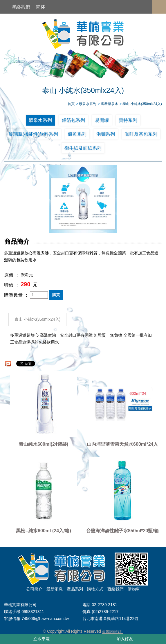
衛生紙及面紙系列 (83, 148)
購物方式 (95, 589)
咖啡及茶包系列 (141, 134)
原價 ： (12, 275)
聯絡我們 (21, 7)
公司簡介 (34, 589)
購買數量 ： (16, 295)
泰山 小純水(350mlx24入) (37, 319)
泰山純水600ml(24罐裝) (44, 444)
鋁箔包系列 (73, 120)
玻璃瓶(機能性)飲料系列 (34, 134)
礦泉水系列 (40, 120)
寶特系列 (128, 120)
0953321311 (33, 612)
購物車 (134, 589)
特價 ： (12, 285)
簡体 (41, 7)
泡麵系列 (106, 134)
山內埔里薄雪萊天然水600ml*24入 (122, 444)
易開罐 (102, 120)
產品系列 (75, 589)
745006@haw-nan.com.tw (45, 619)
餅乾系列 (77, 134)
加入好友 (125, 639)
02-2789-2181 (104, 605)
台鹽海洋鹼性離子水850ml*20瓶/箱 (122, 531)
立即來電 (41, 639)
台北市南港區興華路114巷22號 (110, 619)
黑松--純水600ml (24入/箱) (43, 531)
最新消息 (55, 589)
